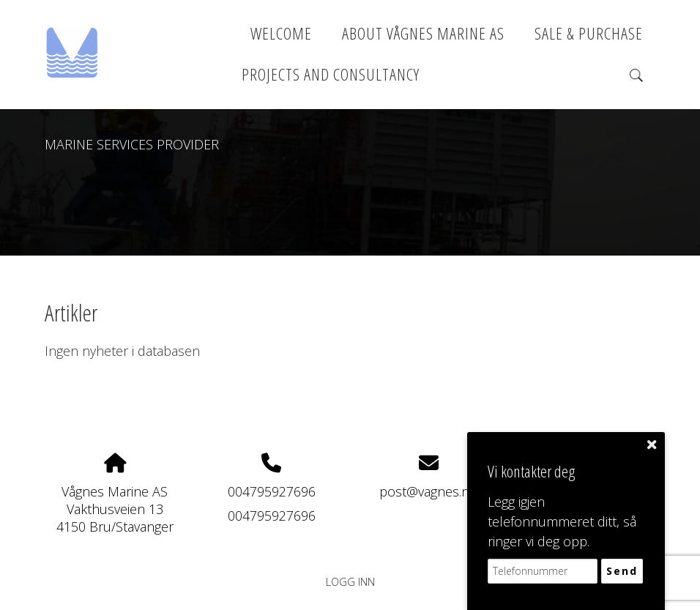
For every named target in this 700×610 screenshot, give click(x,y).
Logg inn (350, 582)
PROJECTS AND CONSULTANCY (331, 74)
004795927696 (272, 491)
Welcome (281, 33)
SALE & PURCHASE (589, 33)
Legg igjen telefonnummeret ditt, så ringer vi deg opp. (562, 521)
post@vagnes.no (428, 491)
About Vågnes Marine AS (423, 33)
